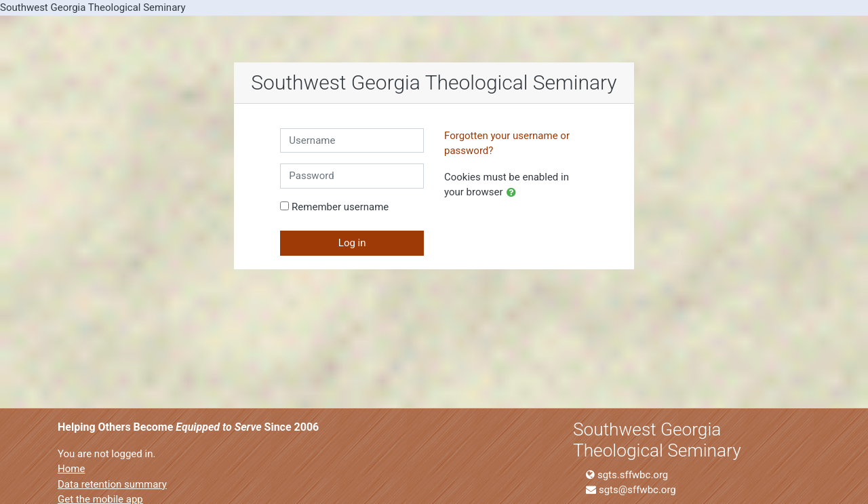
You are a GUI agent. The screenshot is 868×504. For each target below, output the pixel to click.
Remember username (340, 207)
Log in (352, 243)
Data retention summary (112, 484)
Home (71, 469)
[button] (514, 193)
